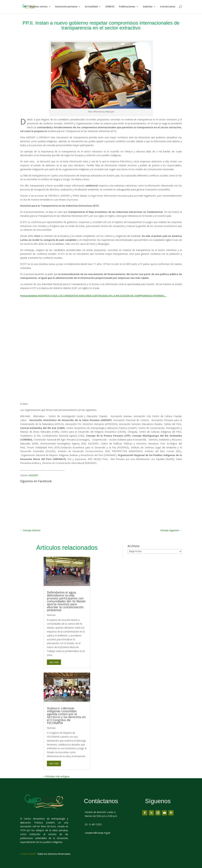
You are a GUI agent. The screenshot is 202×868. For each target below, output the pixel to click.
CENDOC (110, 7)
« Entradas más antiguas (57, 776)
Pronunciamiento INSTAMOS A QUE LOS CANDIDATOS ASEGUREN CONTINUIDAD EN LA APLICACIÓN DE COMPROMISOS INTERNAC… (93, 296)
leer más (54, 662)
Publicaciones (127, 7)
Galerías (148, 7)
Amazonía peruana (66, 7)
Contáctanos (168, 7)
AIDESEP (33, 475)
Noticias (51, 615)
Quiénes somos (38, 7)
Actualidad (91, 7)
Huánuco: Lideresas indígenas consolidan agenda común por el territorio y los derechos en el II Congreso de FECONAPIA (66, 715)
